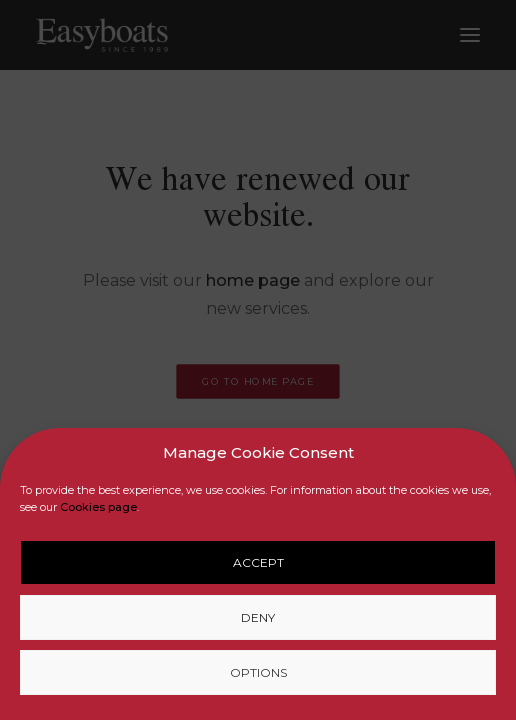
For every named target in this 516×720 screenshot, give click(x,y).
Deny (258, 617)
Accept (258, 562)
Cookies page (98, 507)
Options (258, 672)
